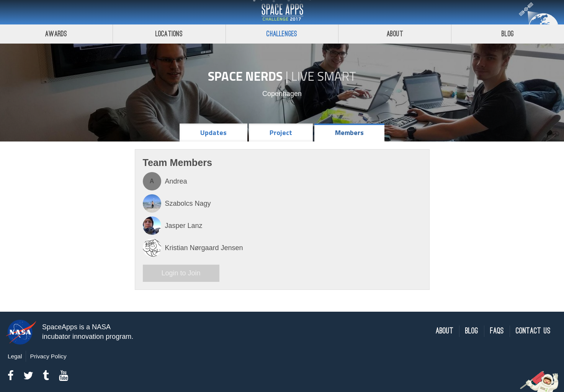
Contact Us (533, 331)
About (395, 34)
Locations (169, 34)
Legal (15, 356)
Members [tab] (349, 133)
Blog (508, 34)
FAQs (497, 331)
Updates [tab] (213, 133)
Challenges (282, 34)
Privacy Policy (48, 356)
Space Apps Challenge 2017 (282, 12)
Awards (56, 34)
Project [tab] (281, 133)
